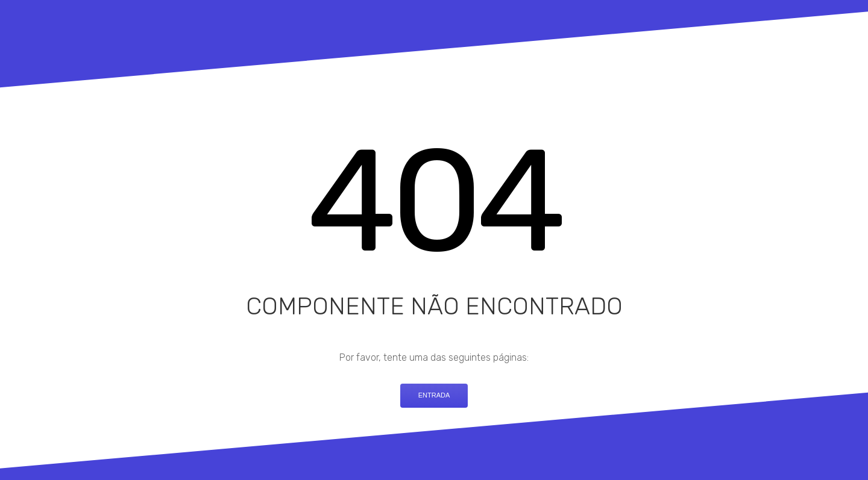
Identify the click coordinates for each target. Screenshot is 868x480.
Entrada (434, 395)
